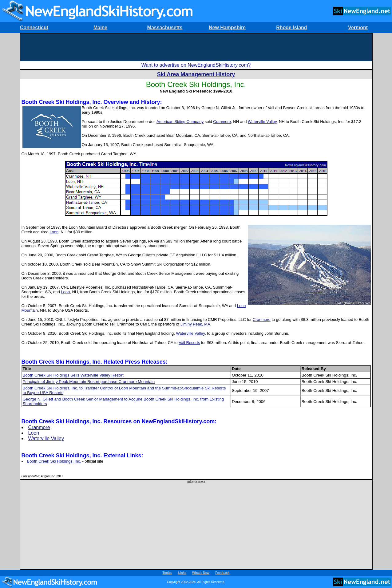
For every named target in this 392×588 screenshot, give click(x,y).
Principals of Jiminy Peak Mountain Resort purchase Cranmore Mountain (89, 382)
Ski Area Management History (196, 74)
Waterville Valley (262, 122)
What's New (201, 573)
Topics (167, 573)
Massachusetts (165, 28)
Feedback (222, 573)
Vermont (358, 28)
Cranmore (222, 122)
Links (182, 573)
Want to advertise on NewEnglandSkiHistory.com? (196, 65)
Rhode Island (291, 28)
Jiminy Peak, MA (195, 324)
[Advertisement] (196, 47)
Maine (100, 28)
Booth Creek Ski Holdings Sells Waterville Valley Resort (73, 375)
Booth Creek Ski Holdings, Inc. (54, 461)
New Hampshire (227, 28)
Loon (54, 232)
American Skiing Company (180, 122)
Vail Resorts (189, 343)
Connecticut (34, 28)
